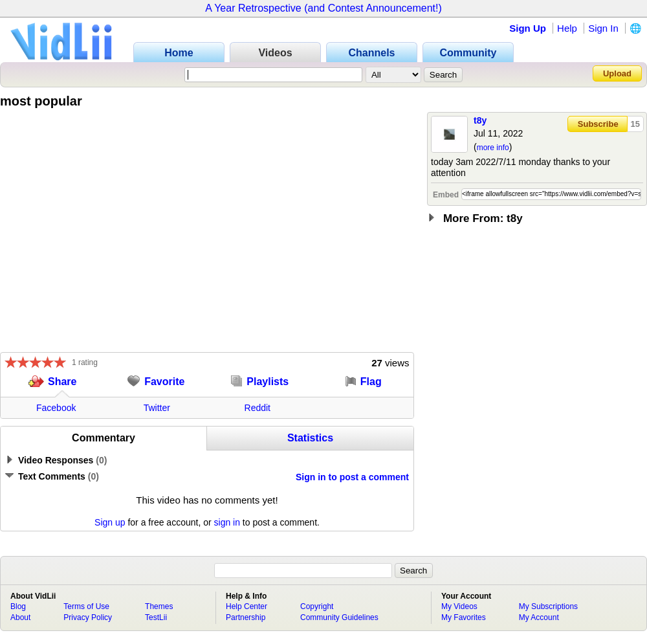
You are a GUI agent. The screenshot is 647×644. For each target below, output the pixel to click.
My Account (539, 617)
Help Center (247, 606)
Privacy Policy (88, 617)
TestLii (156, 617)
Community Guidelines (339, 617)
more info (493, 148)
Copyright (317, 606)
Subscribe (598, 124)
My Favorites (464, 617)
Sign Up (528, 28)
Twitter (157, 408)
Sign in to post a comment (352, 477)
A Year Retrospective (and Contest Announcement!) (323, 8)
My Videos (459, 606)
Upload (617, 73)
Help (567, 28)
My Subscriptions (548, 606)
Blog (18, 606)
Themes (159, 606)
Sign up (110, 522)
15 (635, 124)
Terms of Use (86, 606)
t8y (480, 120)
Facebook (56, 408)
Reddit (258, 408)
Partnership (246, 617)
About (20, 617)
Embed (446, 195)
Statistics (310, 438)
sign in (227, 522)
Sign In (603, 28)
